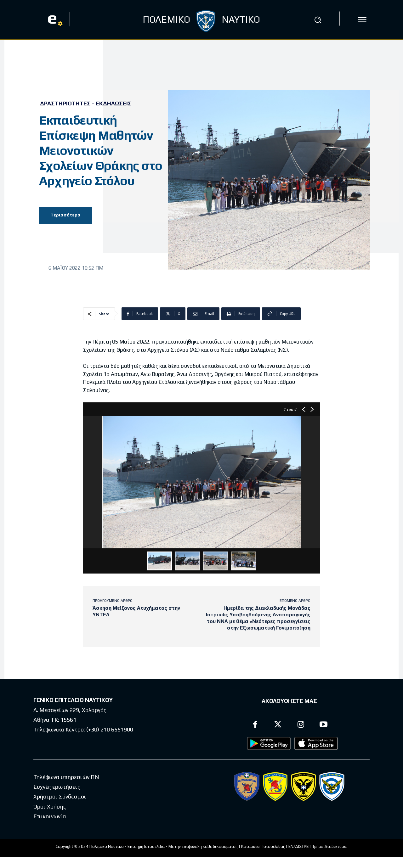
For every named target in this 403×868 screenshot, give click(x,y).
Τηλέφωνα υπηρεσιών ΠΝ (66, 777)
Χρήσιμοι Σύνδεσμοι (60, 796)
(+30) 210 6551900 (110, 729)
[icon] (362, 20)
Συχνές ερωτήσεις (57, 787)
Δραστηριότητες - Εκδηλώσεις (86, 104)
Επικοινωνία (50, 816)
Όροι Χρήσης (50, 806)
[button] (318, 20)
